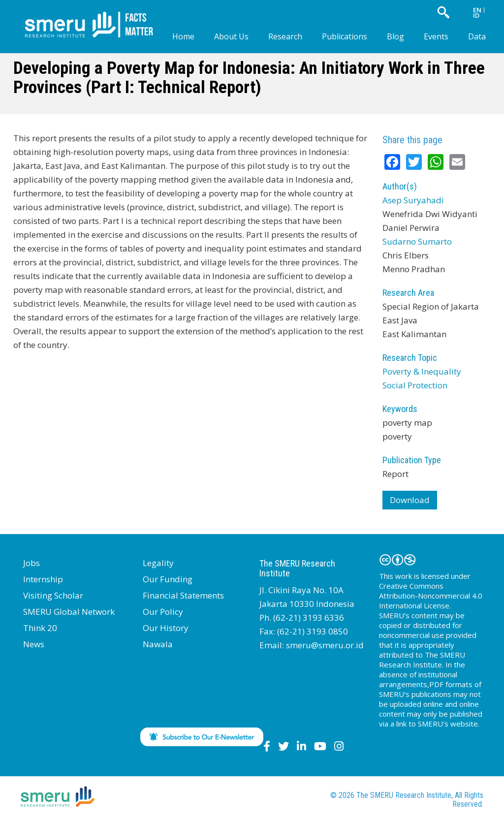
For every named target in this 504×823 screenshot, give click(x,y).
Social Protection (415, 385)
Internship (43, 579)
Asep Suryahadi (413, 200)
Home (183, 36)
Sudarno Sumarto (417, 241)
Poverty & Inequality (422, 371)
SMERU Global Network (69, 612)
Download (410, 500)
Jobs (31, 563)
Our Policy (163, 612)
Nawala (158, 644)
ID (476, 15)
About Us (231, 36)
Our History (166, 628)
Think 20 (40, 628)
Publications (345, 36)
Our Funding (168, 579)
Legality (158, 563)
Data (477, 36)
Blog (395, 36)
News (34, 644)
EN (477, 10)
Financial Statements (183, 595)
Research (285, 36)
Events (436, 36)
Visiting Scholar (53, 595)
